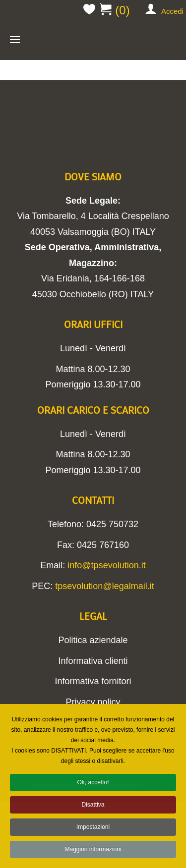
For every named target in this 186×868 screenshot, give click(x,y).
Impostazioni (93, 830)
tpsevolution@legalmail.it (104, 586)
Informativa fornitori (93, 681)
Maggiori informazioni (93, 852)
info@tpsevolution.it (106, 565)
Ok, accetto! (93, 785)
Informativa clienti (93, 661)
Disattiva (93, 808)
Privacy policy (93, 702)
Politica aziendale (93, 640)
